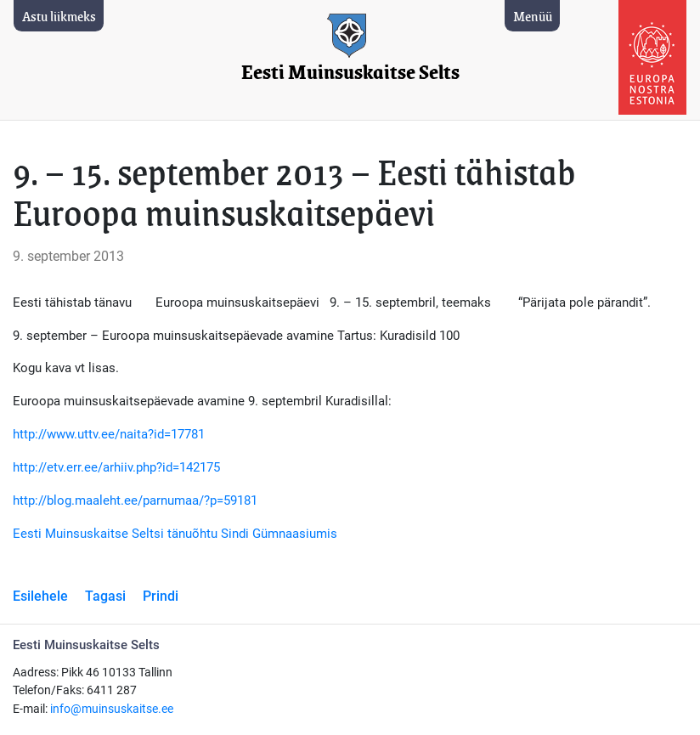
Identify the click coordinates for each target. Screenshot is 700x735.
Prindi (161, 596)
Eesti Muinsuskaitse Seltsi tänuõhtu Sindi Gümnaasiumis (175, 534)
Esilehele (40, 596)
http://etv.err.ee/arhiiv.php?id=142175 (116, 467)
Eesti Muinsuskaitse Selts (350, 73)
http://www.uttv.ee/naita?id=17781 (109, 434)
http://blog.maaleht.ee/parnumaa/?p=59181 (135, 500)
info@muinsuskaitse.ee (112, 709)
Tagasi (105, 596)
